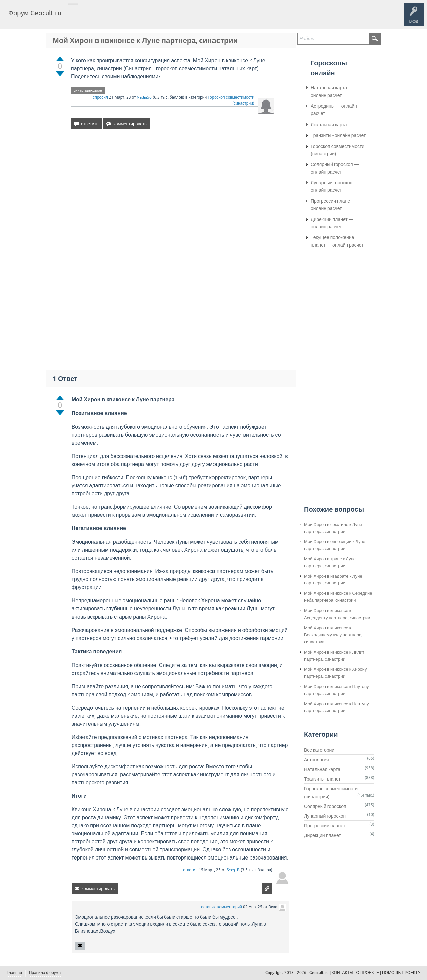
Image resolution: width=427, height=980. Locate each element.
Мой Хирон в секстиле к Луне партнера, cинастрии (333, 528)
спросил (100, 97)
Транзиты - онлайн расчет (338, 135)
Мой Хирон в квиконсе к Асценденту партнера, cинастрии (337, 614)
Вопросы (101, 18)
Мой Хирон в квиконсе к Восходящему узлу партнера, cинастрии (333, 635)
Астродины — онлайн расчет (334, 110)
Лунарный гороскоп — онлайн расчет (334, 186)
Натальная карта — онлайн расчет (332, 91)
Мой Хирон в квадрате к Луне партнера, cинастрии (333, 580)
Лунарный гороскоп (325, 816)
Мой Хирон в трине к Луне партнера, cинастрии (330, 562)
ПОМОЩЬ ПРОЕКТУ (401, 973)
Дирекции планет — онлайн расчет (332, 223)
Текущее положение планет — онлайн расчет (337, 241)
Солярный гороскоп (325, 806)
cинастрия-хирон (88, 90)
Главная (79, 18)
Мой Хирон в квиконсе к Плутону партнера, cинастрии (336, 690)
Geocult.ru (319, 973)
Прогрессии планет (325, 826)
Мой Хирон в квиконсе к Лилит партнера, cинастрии (334, 656)
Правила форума (45, 973)
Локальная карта (329, 125)
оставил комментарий (222, 907)
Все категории (319, 750)
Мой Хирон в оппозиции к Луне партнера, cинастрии (335, 545)
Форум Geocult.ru (35, 13)
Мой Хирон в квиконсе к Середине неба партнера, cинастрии (338, 597)
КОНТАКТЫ (342, 973)
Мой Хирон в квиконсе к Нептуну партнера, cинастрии (336, 707)
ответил (190, 870)
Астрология (316, 760)
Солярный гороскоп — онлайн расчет (335, 168)
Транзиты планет (322, 779)
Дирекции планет (322, 835)
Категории (146, 18)
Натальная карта (322, 769)
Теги (123, 18)
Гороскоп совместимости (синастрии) (337, 150)
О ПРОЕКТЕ (368, 973)
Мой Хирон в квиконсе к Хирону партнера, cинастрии (335, 673)
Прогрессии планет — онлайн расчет (334, 205)
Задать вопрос (177, 18)
